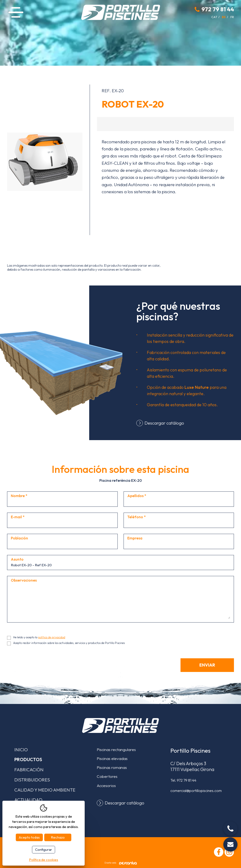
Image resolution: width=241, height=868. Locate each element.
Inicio (21, 750)
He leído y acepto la (39, 637)
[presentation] (43, 667)
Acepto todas (29, 837)
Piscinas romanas (112, 767)
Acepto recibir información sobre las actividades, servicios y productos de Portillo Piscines (69, 643)
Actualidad (28, 800)
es (224, 17)
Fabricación (29, 770)
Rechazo (58, 837)
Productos (28, 759)
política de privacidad (52, 637)
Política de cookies (44, 860)
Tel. (183, 780)
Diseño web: (121, 863)
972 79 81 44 (218, 9)
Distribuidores (32, 780)
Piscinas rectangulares (116, 749)
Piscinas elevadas (112, 758)
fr (232, 17)
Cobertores (107, 776)
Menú (16, 12)
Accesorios (106, 786)
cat (214, 17)
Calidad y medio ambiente (45, 790)
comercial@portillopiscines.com (196, 791)
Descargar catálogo (164, 423)
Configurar (44, 850)
